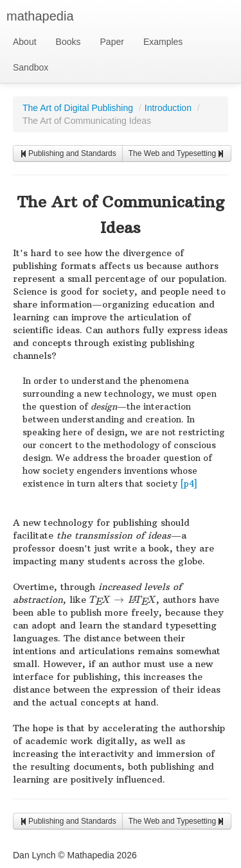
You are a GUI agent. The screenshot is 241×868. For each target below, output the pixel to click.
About (25, 42)
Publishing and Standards (68, 153)
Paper (112, 42)
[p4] (189, 484)
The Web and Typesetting (177, 153)
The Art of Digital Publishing (78, 108)
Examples (163, 42)
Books (68, 42)
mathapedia (40, 16)
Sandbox (31, 67)
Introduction (168, 108)
